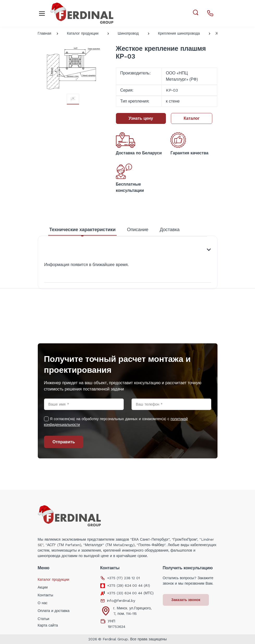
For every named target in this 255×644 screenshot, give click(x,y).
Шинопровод (128, 33)
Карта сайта (48, 625)
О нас (43, 603)
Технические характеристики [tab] (82, 229)
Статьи (44, 619)
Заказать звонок (186, 600)
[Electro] (82, 13)
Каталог (192, 118)
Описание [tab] (138, 229)
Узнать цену (141, 118)
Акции (43, 587)
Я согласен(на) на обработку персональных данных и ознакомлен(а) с (116, 422)
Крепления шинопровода (179, 33)
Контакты (45, 595)
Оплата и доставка (54, 611)
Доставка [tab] (170, 229)
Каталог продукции (83, 33)
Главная (45, 33)
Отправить (64, 442)
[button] (195, 13)
